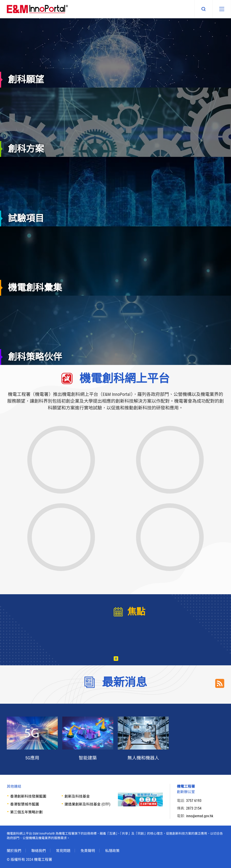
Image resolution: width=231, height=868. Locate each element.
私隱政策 (112, 851)
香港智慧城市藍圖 (25, 804)
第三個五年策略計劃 (26, 812)
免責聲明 (88, 851)
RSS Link (220, 683)
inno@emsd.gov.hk (200, 816)
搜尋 (203, 9)
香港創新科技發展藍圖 (28, 796)
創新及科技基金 (77, 796)
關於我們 (14, 851)
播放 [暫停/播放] (116, 659)
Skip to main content (0, 0)
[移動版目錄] (222, 9)
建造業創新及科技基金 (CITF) (87, 804)
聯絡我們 (39, 851)
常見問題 (63, 851)
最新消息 (125, 682)
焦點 (136, 612)
